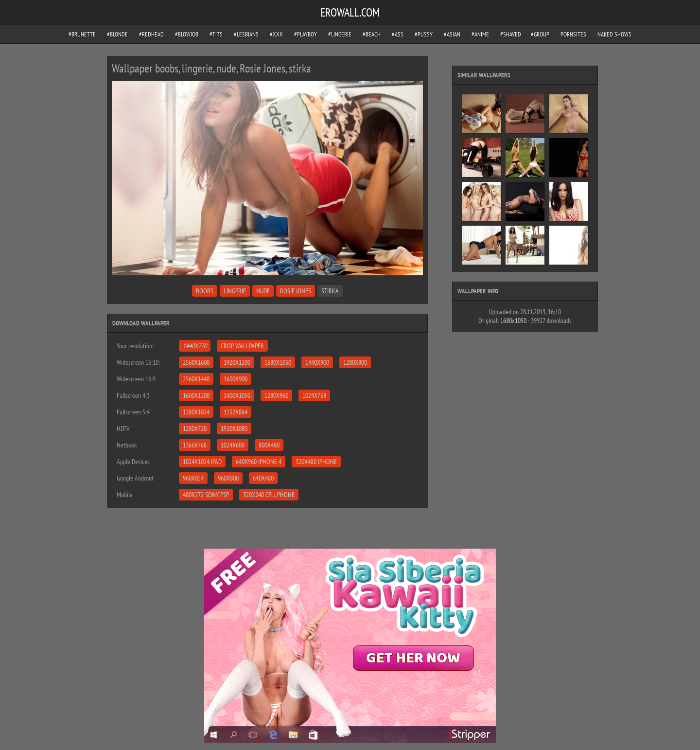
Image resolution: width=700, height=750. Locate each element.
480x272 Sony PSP (206, 495)
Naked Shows (614, 34)
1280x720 (195, 429)
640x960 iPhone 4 (259, 462)
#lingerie (340, 34)
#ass (398, 34)
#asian (452, 34)
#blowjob (187, 34)
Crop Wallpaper (242, 346)
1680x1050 (278, 362)
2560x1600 (196, 362)
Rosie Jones (296, 291)
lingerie (235, 291)
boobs (205, 291)
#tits (216, 34)
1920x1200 (237, 362)
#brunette (82, 34)
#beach (372, 34)
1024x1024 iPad (202, 462)
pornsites (573, 34)
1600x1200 (196, 395)
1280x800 (355, 362)
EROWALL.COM (350, 12)
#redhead (151, 34)
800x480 (269, 445)
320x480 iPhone (316, 462)
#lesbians (246, 34)
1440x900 (317, 362)
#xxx (276, 34)
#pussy (424, 34)
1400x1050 (237, 395)
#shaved (511, 34)
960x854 (193, 478)
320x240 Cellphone (269, 495)
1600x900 (236, 379)
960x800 (228, 478)
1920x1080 (234, 429)
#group (540, 34)
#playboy (306, 34)
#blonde (117, 34)
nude (263, 291)
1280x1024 (196, 412)
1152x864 (236, 412)
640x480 (263, 478)
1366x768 (195, 445)
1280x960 (276, 395)
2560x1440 (196, 379)
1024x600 (233, 445)
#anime (480, 34)
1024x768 (314, 395)
